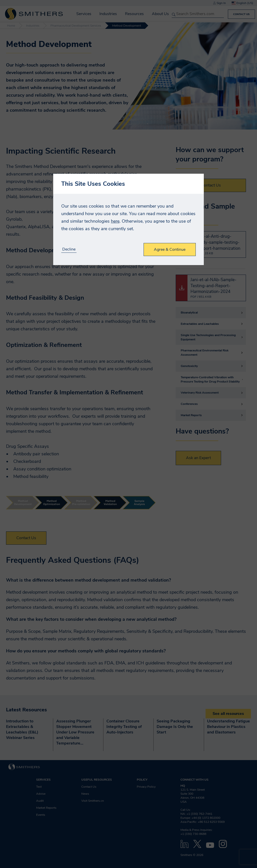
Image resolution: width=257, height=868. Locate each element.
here (115, 221)
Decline (69, 249)
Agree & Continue (170, 250)
